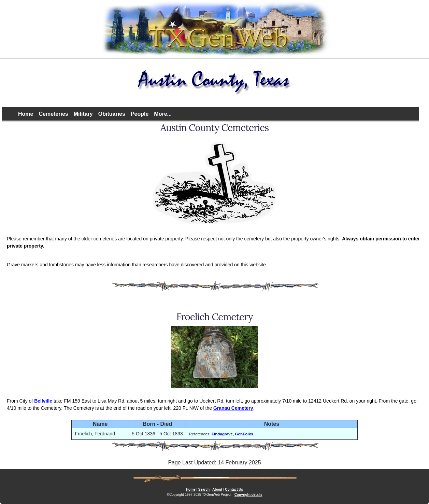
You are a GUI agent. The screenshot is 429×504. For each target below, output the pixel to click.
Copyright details (248, 495)
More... (163, 114)
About (217, 489)
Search (204, 489)
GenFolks (244, 434)
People (140, 114)
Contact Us (234, 489)
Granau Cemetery (233, 408)
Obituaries (112, 114)
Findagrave (222, 434)
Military (83, 114)
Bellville (43, 401)
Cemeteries (53, 114)
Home (26, 114)
